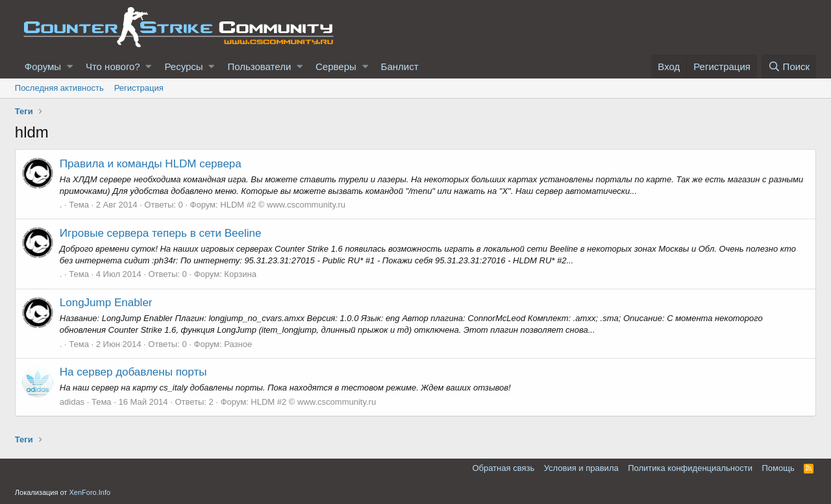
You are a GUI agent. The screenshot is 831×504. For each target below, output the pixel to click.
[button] (70, 66)
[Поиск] (789, 66)
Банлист (400, 66)
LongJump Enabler (106, 303)
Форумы (43, 66)
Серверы (336, 66)
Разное (238, 344)
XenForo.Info (90, 492)
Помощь (778, 468)
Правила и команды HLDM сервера (151, 164)
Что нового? (113, 66)
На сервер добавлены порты (133, 372)
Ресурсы (183, 66)
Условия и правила (581, 468)
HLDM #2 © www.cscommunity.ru (283, 205)
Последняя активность (59, 88)
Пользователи (259, 66)
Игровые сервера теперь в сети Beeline (161, 233)
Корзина (240, 274)
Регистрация (139, 88)
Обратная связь (503, 468)
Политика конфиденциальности (690, 468)
